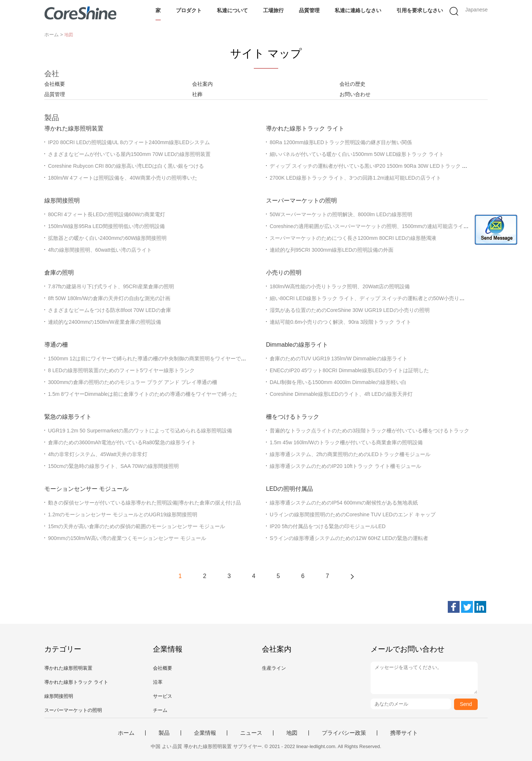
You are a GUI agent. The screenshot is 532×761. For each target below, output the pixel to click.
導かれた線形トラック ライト (305, 128)
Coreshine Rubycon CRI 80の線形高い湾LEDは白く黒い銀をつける (126, 166)
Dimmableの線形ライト (297, 345)
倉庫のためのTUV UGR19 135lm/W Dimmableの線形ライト (339, 359)
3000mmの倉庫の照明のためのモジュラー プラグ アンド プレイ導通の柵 (133, 382)
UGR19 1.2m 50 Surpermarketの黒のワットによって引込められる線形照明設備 (140, 431)
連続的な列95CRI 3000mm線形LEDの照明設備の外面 (332, 250)
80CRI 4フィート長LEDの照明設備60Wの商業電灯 (107, 214)
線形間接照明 (62, 201)
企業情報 (205, 733)
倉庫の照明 (59, 273)
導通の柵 (56, 345)
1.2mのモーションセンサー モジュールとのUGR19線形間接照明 (123, 514)
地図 (292, 733)
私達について (232, 10)
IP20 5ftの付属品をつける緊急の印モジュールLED (328, 526)
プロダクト (189, 10)
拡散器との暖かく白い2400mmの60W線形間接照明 (107, 238)
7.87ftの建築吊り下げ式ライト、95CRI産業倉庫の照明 (111, 286)
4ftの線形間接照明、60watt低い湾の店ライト (100, 250)
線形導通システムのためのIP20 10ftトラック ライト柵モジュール (345, 466)
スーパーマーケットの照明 (301, 201)
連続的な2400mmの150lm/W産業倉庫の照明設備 (105, 322)
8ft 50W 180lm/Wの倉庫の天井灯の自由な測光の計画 (109, 298)
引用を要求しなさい (420, 10)
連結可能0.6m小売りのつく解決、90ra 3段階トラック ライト (340, 322)
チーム (160, 710)
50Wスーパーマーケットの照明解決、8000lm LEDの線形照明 (341, 214)
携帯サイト (404, 733)
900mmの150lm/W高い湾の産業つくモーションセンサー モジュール (127, 538)
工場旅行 (273, 10)
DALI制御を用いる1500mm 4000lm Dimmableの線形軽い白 (338, 382)
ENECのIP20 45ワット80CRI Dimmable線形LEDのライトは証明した (349, 370)
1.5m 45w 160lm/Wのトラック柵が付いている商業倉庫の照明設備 (346, 442)
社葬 (197, 94)
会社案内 (202, 84)
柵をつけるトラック (293, 417)
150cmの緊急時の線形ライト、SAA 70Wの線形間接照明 (113, 466)
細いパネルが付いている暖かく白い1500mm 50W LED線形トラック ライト (357, 154)
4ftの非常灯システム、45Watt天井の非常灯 (98, 454)
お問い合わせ (355, 94)
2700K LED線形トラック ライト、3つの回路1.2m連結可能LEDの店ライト (355, 178)
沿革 (158, 682)
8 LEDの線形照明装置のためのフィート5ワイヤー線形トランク (121, 370)
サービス (163, 696)
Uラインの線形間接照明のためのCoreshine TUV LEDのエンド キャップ (353, 514)
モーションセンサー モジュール (86, 489)
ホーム (126, 733)
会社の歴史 (352, 84)
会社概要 (55, 84)
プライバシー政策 (344, 733)
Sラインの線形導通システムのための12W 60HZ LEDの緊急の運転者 (349, 538)
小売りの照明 (284, 273)
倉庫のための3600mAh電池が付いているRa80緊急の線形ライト (122, 442)
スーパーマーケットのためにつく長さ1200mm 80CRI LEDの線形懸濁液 (353, 238)
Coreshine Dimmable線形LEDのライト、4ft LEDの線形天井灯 (341, 394)
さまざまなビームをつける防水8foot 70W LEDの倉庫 (110, 310)
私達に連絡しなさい (358, 10)
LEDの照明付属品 (289, 489)
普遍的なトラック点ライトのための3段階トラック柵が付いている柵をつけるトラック (369, 431)
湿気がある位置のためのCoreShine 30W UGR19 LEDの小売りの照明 (350, 310)
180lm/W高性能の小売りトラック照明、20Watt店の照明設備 (340, 286)
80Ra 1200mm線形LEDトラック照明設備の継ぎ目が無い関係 (341, 142)
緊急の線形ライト (68, 417)
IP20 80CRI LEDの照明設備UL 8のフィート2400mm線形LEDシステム (129, 142)
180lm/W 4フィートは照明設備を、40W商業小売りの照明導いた (123, 178)
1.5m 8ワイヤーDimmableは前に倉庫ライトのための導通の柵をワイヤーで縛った (143, 394)
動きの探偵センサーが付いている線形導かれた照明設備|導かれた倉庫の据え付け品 (144, 503)
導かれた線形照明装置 (74, 128)
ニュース (251, 733)
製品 (164, 733)
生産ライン (274, 668)
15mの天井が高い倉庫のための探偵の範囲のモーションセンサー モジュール (137, 526)
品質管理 (309, 10)
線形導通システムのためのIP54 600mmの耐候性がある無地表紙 (344, 503)
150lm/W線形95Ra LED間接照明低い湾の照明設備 (106, 226)
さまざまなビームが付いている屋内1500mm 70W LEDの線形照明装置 (129, 154)
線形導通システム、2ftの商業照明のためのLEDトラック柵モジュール (350, 454)
